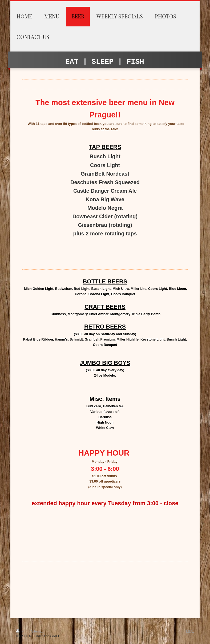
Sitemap (37, 631)
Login (190, 631)
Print (23, 631)
